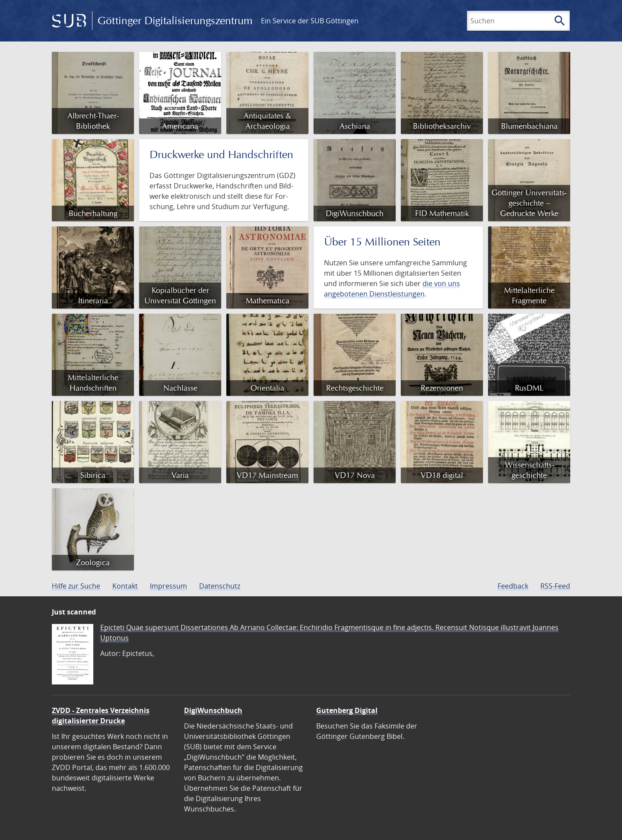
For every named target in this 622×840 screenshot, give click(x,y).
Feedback (513, 586)
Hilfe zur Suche (76, 586)
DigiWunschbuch (213, 710)
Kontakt (125, 586)
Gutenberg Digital (347, 710)
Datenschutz (220, 586)
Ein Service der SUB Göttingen (310, 21)
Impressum (168, 586)
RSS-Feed (555, 586)
